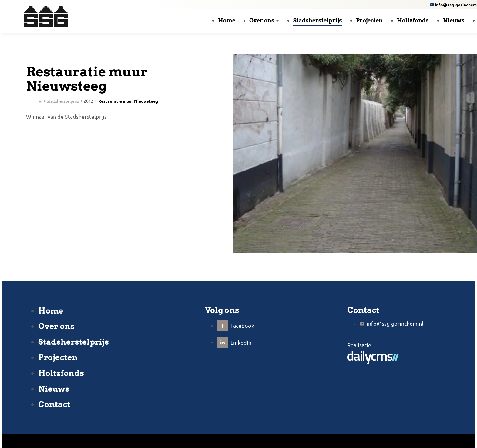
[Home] (40, 101)
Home (51, 311)
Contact (54, 404)
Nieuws (54, 389)
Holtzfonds (61, 373)
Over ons (56, 326)
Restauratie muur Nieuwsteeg (128, 101)
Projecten (58, 357)
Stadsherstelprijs (74, 342)
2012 (89, 101)
